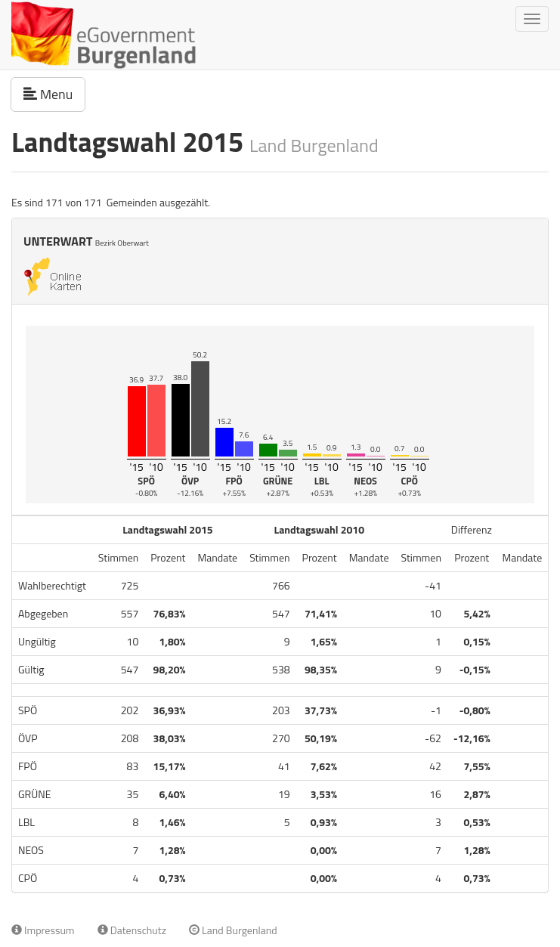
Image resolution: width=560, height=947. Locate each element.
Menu (54, 94)
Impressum (43, 930)
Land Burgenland (233, 930)
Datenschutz (132, 930)
